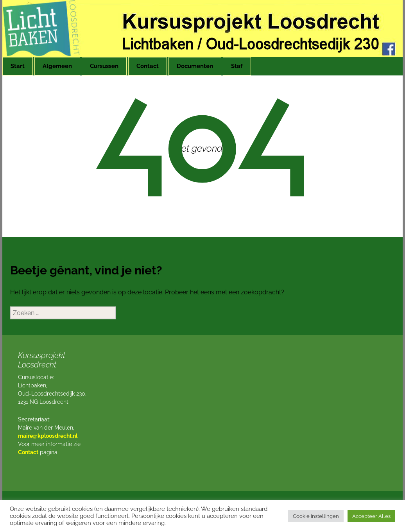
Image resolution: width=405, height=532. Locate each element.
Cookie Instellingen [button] (316, 516)
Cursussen (104, 66)
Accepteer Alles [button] (371, 516)
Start (18, 66)
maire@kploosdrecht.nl (48, 436)
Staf (237, 66)
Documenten (195, 66)
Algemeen (57, 66)
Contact (148, 66)
